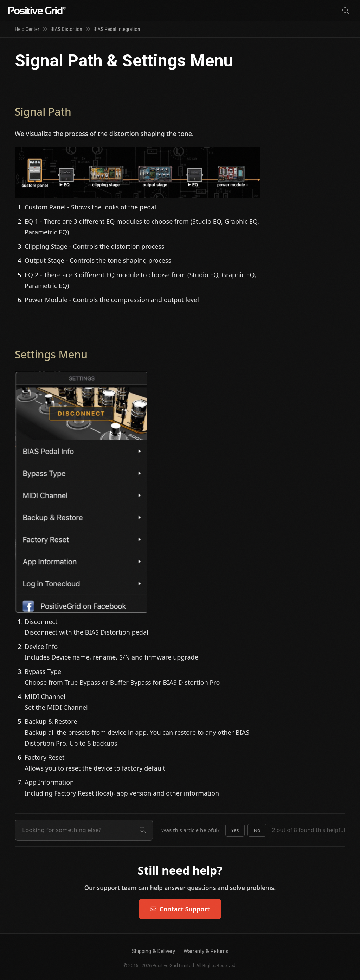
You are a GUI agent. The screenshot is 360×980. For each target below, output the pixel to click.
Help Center (27, 29)
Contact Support (180, 909)
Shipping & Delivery (153, 951)
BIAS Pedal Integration (117, 29)
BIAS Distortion (66, 29)
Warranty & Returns (206, 951)
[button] (235, 830)
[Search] (346, 11)
